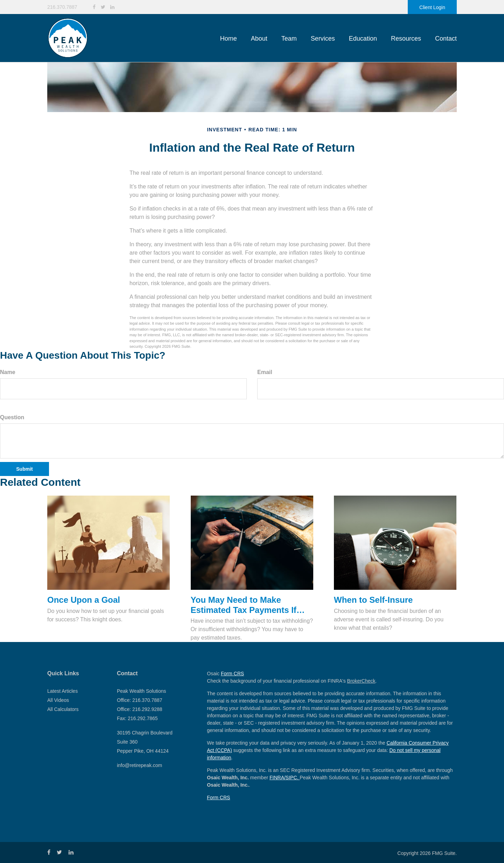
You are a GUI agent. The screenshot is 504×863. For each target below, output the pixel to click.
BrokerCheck (361, 681)
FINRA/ (278, 778)
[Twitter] (103, 7)
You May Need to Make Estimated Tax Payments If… (248, 605)
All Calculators (63, 709)
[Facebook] (94, 7)
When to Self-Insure (373, 600)
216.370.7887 (62, 7)
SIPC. (293, 778)
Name (8, 372)
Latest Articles (62, 691)
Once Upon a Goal (84, 600)
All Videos (58, 700)
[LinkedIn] (112, 7)
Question (12, 417)
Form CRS (232, 674)
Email (265, 372)
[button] (259, 39)
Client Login (432, 7)
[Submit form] (24, 469)
